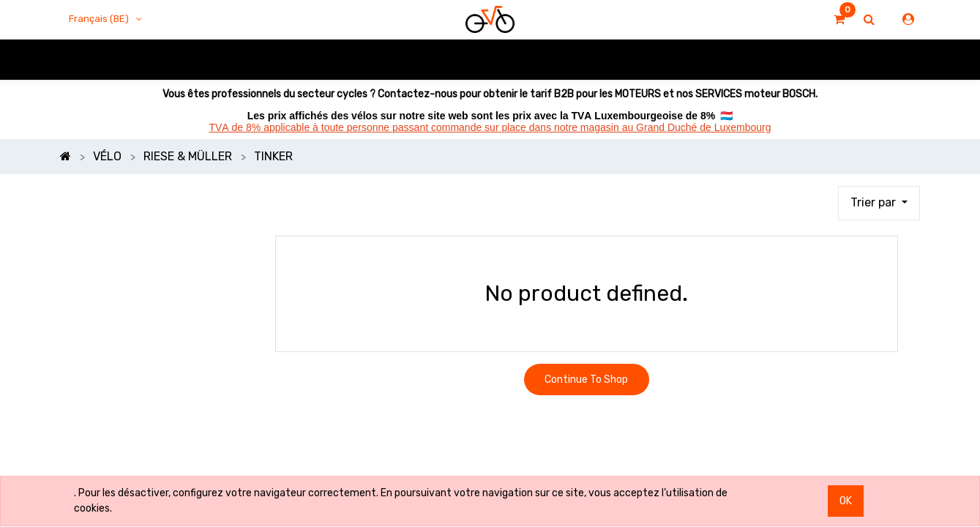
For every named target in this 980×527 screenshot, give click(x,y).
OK (846, 501)
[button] (879, 203)
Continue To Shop (586, 380)
